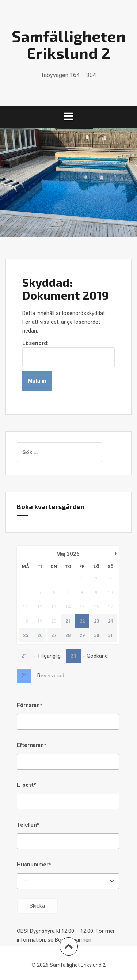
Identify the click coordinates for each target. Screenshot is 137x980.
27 (54, 635)
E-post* (26, 785)
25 (26, 635)
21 (68, 621)
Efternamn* (32, 745)
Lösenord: (68, 354)
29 (82, 635)
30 (96, 635)
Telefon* (28, 825)
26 (40, 635)
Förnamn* (30, 705)
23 (96, 621)
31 (110, 635)
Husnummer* (34, 865)
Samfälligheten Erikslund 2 (69, 44)
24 (110, 621)
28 (68, 635)
